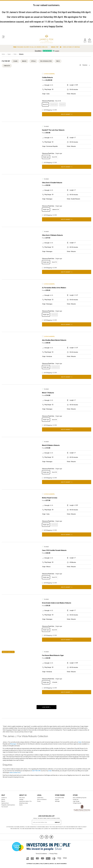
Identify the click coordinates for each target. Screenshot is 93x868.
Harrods (57, 799)
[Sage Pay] (48, 859)
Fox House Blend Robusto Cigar (53, 655)
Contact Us (4, 798)
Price (58, 61)
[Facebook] (42, 837)
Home (3, 54)
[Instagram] (46, 837)
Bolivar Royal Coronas (50, 498)
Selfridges (57, 801)
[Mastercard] (37, 859)
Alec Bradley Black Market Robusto (54, 340)
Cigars (9, 54)
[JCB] (32, 859)
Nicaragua (13, 744)
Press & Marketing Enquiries (80, 798)
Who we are (22, 798)
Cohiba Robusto (47, 77)
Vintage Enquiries (77, 803)
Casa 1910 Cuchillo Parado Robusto (54, 550)
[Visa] (65, 858)
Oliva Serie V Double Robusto (52, 183)
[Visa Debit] (59, 859)
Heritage (21, 799)
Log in (85, 42)
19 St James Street (59, 798)
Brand (24, 61)
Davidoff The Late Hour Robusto (53, 130)
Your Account (5, 807)
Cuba (80, 742)
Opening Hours (5, 803)
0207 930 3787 (36, 771)
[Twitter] (51, 837)
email (50, 771)
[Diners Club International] (54, 859)
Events (21, 805)
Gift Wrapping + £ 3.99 (49, 110)
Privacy (39, 801)
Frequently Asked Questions (8, 805)
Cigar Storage (76, 801)
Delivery (3, 799)
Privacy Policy (53, 854)
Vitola (15, 54)
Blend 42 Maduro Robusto (51, 445)
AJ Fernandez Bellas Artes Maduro (54, 288)
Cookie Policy (40, 798)
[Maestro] (42, 859)
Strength (7, 66)
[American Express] (28, 859)
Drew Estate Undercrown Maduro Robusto (57, 603)
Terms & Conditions (42, 799)
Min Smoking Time (46, 61)
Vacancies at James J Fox (25, 801)
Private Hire (76, 799)
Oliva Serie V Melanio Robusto (52, 235)
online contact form (15, 773)
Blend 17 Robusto (48, 393)
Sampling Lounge (23, 803)
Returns (3, 801)
